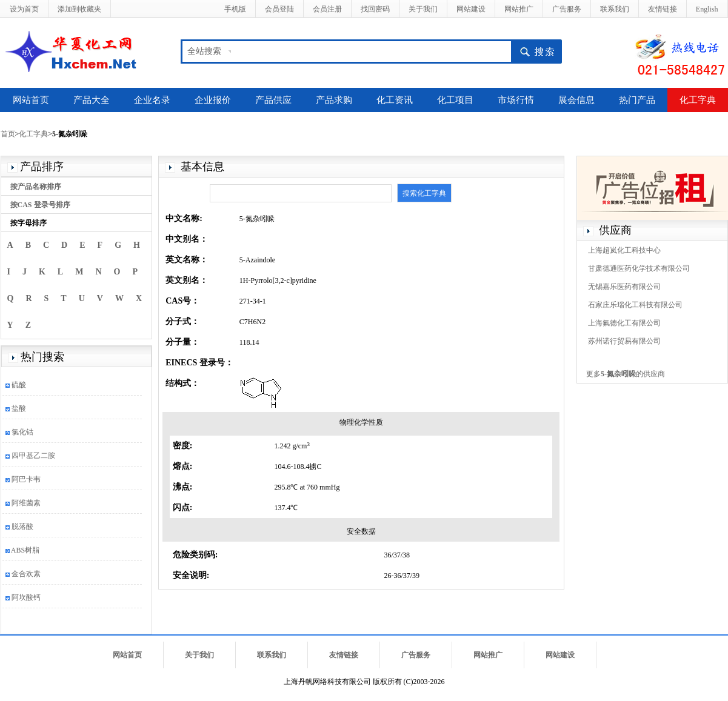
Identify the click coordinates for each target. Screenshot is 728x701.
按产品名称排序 (36, 187)
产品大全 (92, 100)
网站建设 (471, 9)
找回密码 (375, 9)
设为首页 (24, 9)
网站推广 (519, 9)
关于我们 (423, 9)
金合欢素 (26, 574)
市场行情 (516, 100)
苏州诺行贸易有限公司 (624, 341)
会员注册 (327, 9)
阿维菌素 (26, 503)
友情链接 (663, 9)
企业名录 (152, 100)
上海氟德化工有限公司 (624, 323)
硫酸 (19, 385)
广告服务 (567, 9)
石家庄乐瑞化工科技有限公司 (635, 305)
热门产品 (637, 100)
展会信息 (576, 100)
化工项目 (455, 100)
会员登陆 (279, 9)
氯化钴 (22, 432)
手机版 (235, 9)
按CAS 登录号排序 (40, 205)
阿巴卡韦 (26, 479)
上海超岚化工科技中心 (624, 250)
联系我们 (615, 9)
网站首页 (31, 100)
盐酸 (19, 408)
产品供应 (273, 100)
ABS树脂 (25, 550)
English (707, 9)
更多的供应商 (626, 374)
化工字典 (698, 100)
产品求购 (334, 100)
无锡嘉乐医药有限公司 (624, 287)
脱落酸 (22, 527)
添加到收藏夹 (79, 9)
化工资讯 (395, 100)
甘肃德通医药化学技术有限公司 (639, 268)
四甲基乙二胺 (33, 456)
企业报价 (213, 100)
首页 (8, 134)
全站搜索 (204, 51)
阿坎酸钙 (26, 597)
